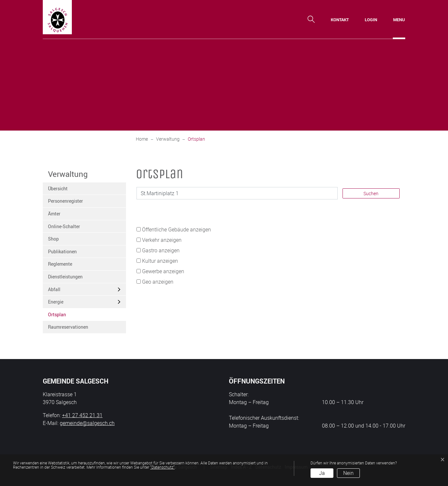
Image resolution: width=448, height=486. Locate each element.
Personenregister (65, 201)
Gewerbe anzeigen (163, 271)
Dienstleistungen (65, 277)
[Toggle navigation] (399, 20)
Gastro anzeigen (161, 250)
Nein (348, 473)
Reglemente (60, 264)
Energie (56, 302)
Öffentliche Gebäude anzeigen (176, 229)
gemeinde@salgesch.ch (87, 423)
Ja (322, 473)
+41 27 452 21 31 (82, 415)
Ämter (54, 214)
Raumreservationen (68, 327)
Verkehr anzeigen (162, 240)
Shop (53, 239)
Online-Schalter (64, 226)
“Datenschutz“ (162, 467)
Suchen (371, 193)
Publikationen (62, 251)
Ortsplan (64, 316)
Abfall (54, 289)
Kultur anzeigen (160, 261)
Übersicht (58, 188)
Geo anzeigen (158, 282)
